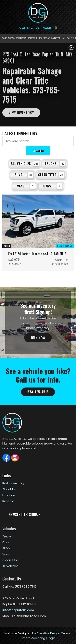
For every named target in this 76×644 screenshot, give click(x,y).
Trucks (55, 164)
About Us (9, 489)
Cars (53, 186)
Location (9, 495)
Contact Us (29, 28)
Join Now (38, 337)
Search (38, 150)
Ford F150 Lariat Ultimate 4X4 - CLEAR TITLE (37, 254)
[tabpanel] (38, 85)
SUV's (6, 548)
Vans (26, 186)
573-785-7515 (38, 392)
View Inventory (21, 112)
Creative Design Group (53, 633)
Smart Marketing (33, 638)
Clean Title (51, 175)
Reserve (8, 501)
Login (51, 638)
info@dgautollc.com (18, 610)
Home (47, 28)
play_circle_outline (71, 48)
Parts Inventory (13, 483)
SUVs (24, 175)
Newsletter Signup (25, 514)
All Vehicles (25, 164)
